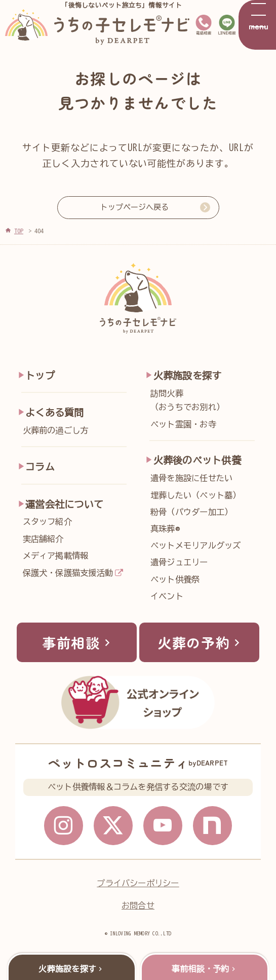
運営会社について (64, 504)
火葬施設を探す (188, 375)
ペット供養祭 (175, 579)
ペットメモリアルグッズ (196, 546)
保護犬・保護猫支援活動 (68, 573)
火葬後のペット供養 (197, 460)
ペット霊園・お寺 (183, 424)
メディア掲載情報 (56, 556)
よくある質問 (54, 412)
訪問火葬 (205, 402)
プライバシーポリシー (138, 885)
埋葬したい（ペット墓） (196, 495)
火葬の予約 (201, 643)
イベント (167, 596)
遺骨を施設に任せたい (191, 478)
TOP (19, 231)
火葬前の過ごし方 (56, 430)
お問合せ (138, 907)
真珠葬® (165, 529)
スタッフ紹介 (47, 522)
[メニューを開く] (257, 25)
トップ (40, 375)
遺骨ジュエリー (179, 562)
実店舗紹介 (43, 539)
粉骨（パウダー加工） (191, 512)
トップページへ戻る (134, 207)
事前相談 (78, 643)
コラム (40, 467)
